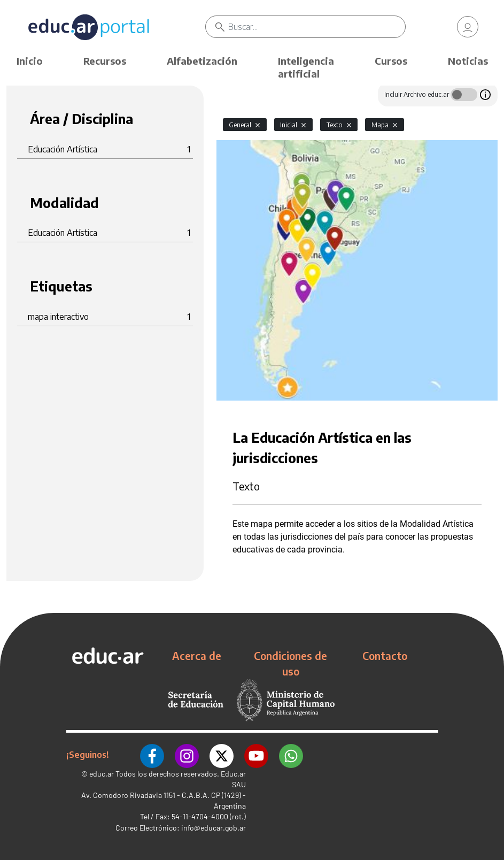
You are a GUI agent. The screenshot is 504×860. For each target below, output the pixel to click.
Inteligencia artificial (306, 67)
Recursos (105, 61)
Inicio (30, 61)
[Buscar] (316, 27)
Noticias (468, 61)
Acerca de (197, 656)
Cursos (391, 61)
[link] (468, 27)
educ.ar (102, 774)
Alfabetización (202, 61)
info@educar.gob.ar (214, 828)
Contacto (385, 656)
